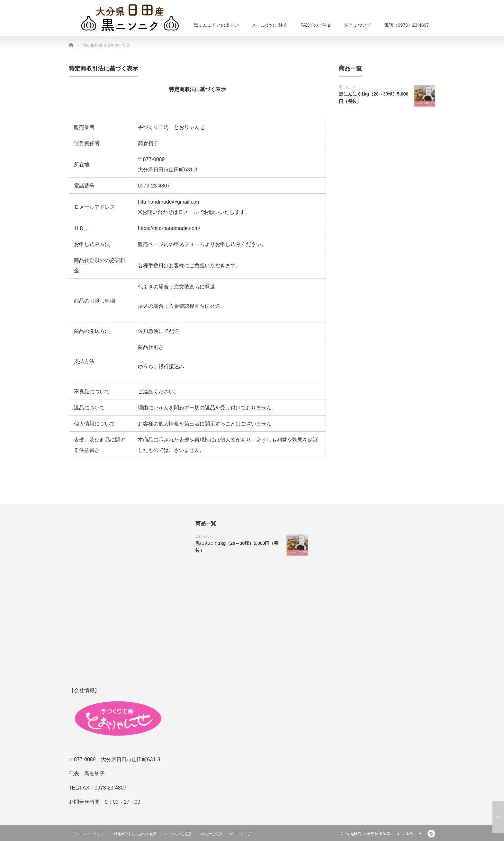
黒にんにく (348, 87)
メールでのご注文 (270, 25)
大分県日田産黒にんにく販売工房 (392, 834)
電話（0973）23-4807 (406, 25)
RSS (431, 834)
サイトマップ (240, 834)
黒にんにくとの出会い (216, 25)
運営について (358, 25)
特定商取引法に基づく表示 (135, 834)
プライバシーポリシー (90, 834)
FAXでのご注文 (316, 25)
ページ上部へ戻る (498, 817)
